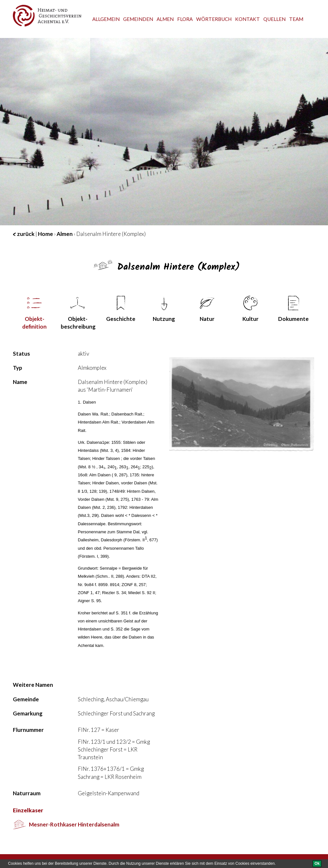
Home (46, 234)
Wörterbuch (214, 19)
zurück (24, 234)
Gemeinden (138, 19)
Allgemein (106, 19)
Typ (18, 368)
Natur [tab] (207, 309)
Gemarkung (28, 713)
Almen (165, 19)
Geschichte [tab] (121, 309)
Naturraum (27, 793)
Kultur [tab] (251, 309)
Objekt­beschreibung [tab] (78, 313)
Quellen (274, 19)
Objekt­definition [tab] (34, 313)
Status (21, 354)
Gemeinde (26, 699)
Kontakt (247, 19)
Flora (185, 19)
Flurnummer (28, 730)
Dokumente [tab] (293, 309)
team (296, 19)
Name (20, 382)
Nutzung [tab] (164, 309)
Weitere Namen (33, 685)
